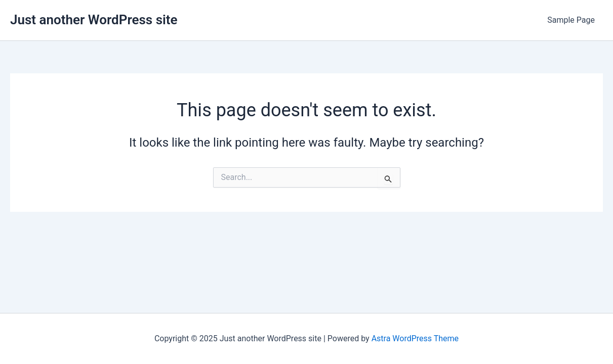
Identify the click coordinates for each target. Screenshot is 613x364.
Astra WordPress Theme (415, 338)
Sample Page (571, 20)
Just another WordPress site (94, 20)
